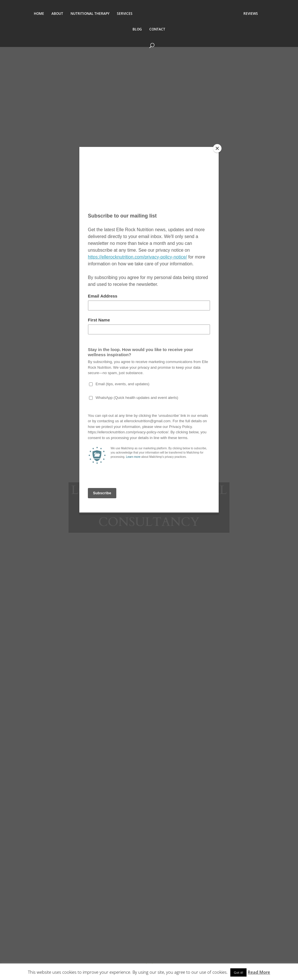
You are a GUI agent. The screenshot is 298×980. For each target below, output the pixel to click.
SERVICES (122, 14)
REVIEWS (253, 14)
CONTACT (157, 29)
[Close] (217, 148)
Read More (259, 972)
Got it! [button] (238, 972)
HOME (36, 14)
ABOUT (54, 14)
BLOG (137, 29)
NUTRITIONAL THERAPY (87, 14)
